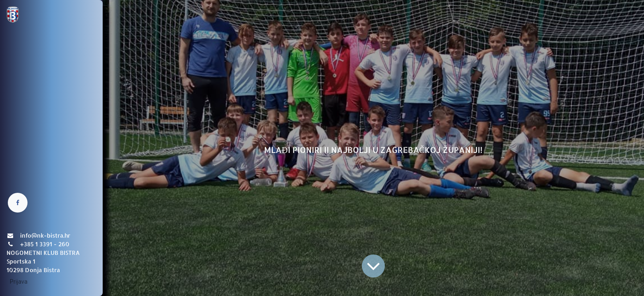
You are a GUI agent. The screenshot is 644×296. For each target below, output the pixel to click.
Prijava (19, 282)
